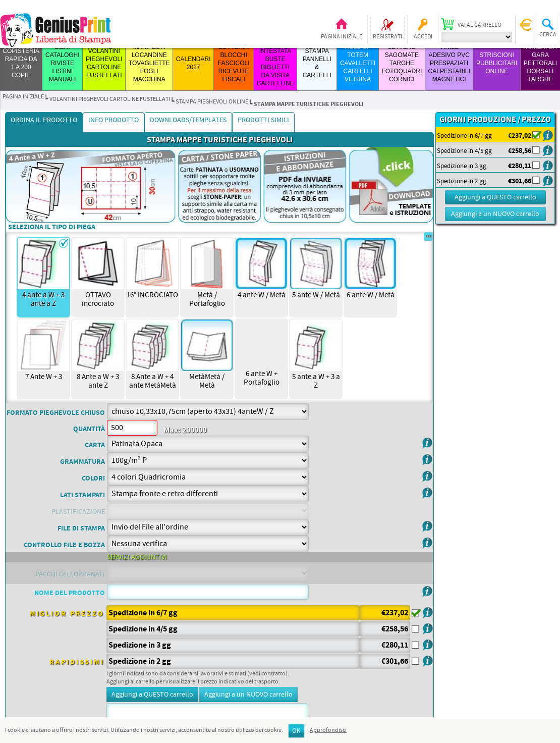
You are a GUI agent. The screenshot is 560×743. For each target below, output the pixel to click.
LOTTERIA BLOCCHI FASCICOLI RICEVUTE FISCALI (234, 63)
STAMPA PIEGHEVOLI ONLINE (212, 102)
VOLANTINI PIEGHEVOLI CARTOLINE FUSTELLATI (110, 99)
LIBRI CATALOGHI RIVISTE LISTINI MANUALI (63, 63)
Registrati (387, 37)
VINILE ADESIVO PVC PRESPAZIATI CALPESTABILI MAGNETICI (449, 63)
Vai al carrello (480, 25)
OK (296, 731)
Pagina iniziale (342, 37)
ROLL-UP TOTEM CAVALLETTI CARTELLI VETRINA (358, 63)
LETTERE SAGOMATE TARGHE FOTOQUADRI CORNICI (402, 63)
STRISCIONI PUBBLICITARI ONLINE (497, 63)
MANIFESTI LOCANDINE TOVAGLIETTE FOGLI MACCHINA (149, 63)
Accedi (423, 37)
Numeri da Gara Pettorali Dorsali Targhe (540, 63)
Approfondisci (328, 730)
